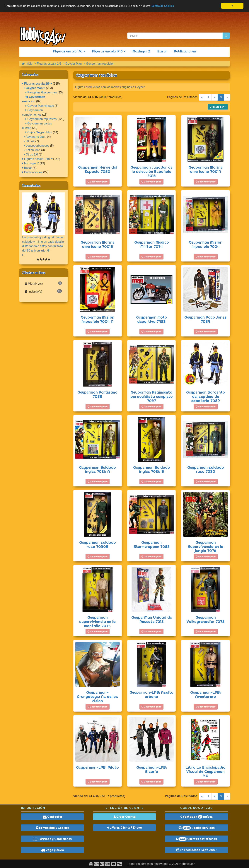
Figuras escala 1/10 (109, 51)
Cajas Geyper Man (39, 132)
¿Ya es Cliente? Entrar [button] (124, 828)
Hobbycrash (187, 864)
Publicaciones (185, 51)
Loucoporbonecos (37, 146)
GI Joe (29, 141)
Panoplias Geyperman (41, 92)
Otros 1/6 (31, 154)
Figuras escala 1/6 (69, 51)
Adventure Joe (34, 137)
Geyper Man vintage (40, 106)
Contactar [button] (53, 817)
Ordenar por (218, 107)
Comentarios (31, 185)
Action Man (32, 150)
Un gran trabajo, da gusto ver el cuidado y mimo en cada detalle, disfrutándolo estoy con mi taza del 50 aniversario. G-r (43, 246)
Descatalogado (98, 182)
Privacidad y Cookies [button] (53, 828)
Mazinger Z (141, 51)
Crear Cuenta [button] (125, 817)
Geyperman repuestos (41, 119)
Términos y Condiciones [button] (53, 839)
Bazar (162, 51)
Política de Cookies (168, 6)
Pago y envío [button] (52, 850)
